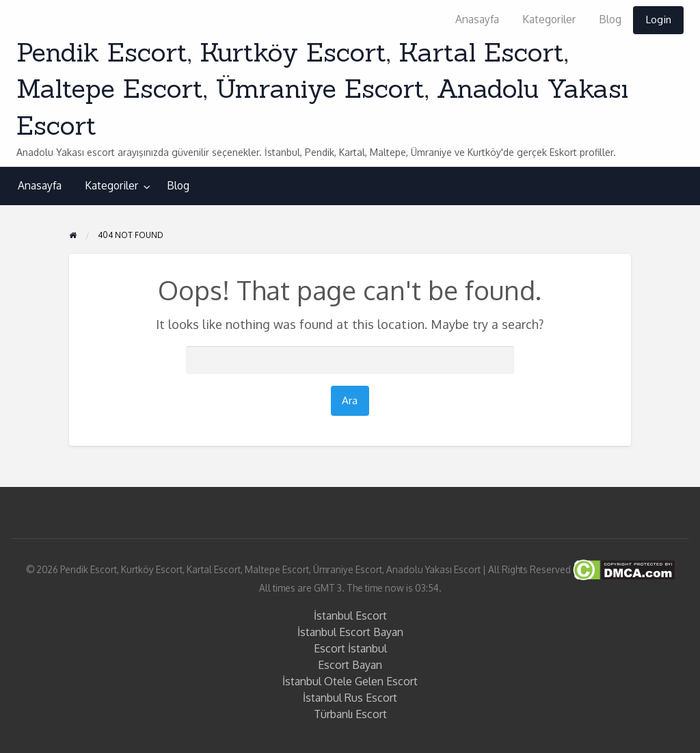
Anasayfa (477, 19)
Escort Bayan (350, 665)
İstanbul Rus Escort (350, 698)
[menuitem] (477, 20)
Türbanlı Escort (350, 714)
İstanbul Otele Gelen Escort (350, 681)
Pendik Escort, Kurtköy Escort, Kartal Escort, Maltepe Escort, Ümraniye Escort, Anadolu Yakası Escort (322, 89)
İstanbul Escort (350, 616)
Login (658, 19)
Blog (610, 19)
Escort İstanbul (350, 648)
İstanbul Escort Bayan (350, 632)
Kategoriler (549, 19)
